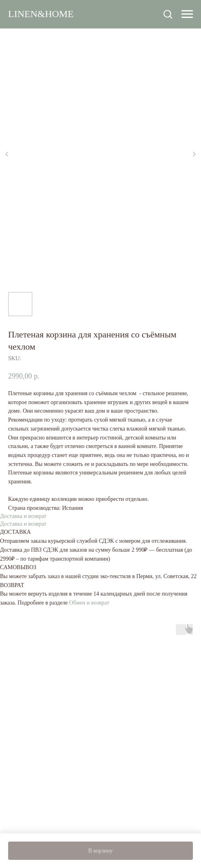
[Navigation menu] (187, 14)
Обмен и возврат (89, 603)
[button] (168, 14)
